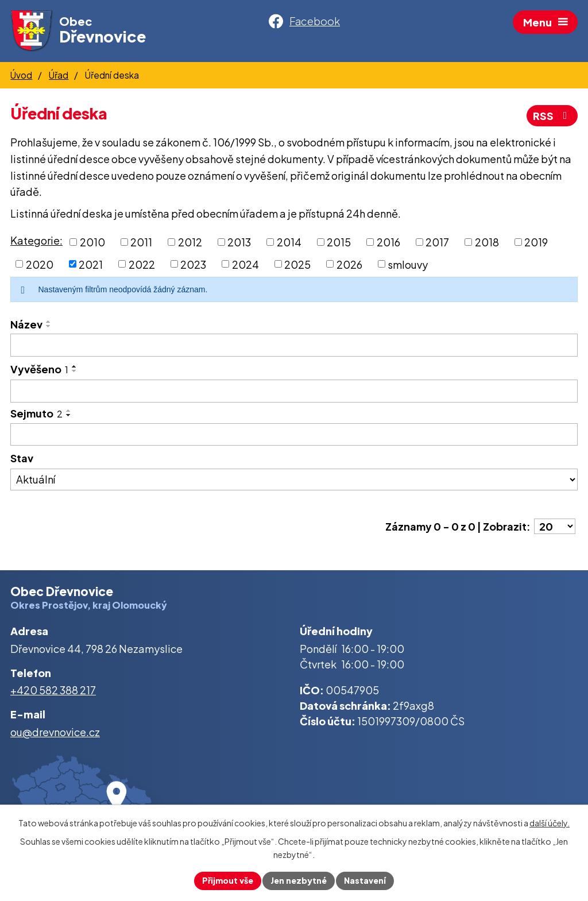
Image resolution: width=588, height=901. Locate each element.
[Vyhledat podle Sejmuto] (294, 435)
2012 (190, 242)
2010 (92, 242)
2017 (437, 242)
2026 (349, 264)
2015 (339, 242)
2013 (239, 242)
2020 (40, 264)
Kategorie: (36, 240)
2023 (193, 264)
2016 (388, 242)
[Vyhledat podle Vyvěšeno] (294, 391)
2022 (142, 264)
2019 (536, 242)
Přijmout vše (228, 880)
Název (26, 324)
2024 (245, 264)
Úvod (21, 75)
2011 (141, 242)
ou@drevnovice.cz (55, 732)
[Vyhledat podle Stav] (294, 479)
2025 (297, 264)
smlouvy (408, 264)
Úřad (59, 75)
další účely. (550, 823)
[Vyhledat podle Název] (294, 345)
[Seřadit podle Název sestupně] (49, 326)
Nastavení (365, 880)
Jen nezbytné (299, 880)
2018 (487, 242)
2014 (289, 242)
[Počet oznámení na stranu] (555, 526)
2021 (91, 264)
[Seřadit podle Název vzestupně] (49, 322)
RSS (552, 116)
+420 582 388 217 (53, 690)
